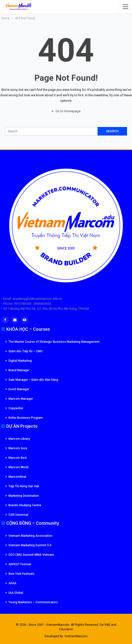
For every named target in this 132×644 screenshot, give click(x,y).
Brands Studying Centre (25, 505)
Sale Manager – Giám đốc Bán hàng (33, 380)
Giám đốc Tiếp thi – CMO (26, 351)
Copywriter (16, 408)
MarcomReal (17, 477)
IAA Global (16, 593)
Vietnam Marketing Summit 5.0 (30, 545)
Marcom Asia (18, 448)
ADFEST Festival (20, 564)
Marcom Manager (21, 399)
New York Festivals (21, 574)
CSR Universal (18, 515)
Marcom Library (19, 439)
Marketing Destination (24, 496)
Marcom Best (18, 458)
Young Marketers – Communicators (33, 602)
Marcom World (18, 467)
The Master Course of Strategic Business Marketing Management (54, 342)
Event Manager (19, 389)
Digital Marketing (20, 361)
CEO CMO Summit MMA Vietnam (31, 555)
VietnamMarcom (76, 636)
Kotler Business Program (26, 418)
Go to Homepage (66, 111)
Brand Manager (19, 370)
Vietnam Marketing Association (30, 536)
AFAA (12, 583)
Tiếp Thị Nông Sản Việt (24, 486)
